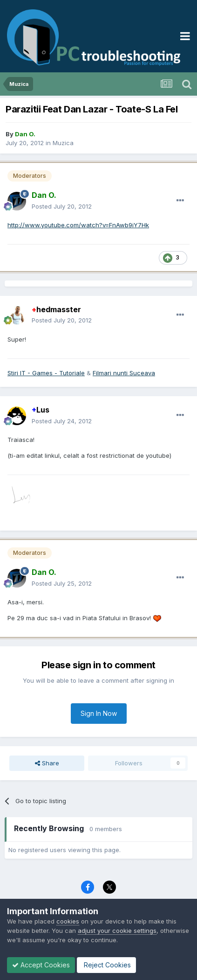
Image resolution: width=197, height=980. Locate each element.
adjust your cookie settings (117, 931)
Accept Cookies (41, 965)
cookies (68, 921)
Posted (62, 206)
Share (47, 763)
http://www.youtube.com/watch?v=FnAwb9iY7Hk (78, 225)
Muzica (63, 143)
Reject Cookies (106, 965)
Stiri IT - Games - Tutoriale (46, 373)
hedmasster (56, 309)
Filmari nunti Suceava (124, 373)
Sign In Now (99, 713)
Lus (41, 410)
